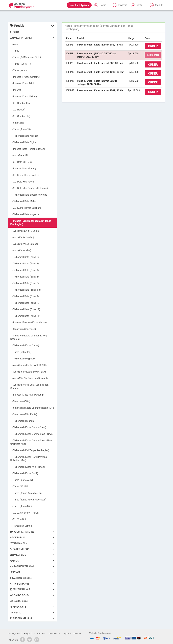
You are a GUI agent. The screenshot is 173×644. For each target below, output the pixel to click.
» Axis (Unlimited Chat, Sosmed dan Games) (30, 386)
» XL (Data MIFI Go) (21, 162)
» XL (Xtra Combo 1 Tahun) (25, 513)
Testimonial (54, 634)
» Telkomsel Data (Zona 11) (25, 316)
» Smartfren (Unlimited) (23, 329)
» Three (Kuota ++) (21, 64)
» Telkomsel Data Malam (24, 201)
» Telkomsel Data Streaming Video (29, 195)
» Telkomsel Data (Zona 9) (25, 296)
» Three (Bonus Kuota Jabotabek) (28, 500)
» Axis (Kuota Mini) (21, 250)
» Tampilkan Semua (21, 526)
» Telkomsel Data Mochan (24, 136)
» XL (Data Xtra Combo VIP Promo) (29, 188)
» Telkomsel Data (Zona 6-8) (26, 290)
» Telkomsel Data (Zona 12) (25, 309)
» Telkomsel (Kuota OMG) (24, 473)
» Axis (14, 44)
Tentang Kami (14, 634)
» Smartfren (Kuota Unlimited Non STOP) (32, 408)
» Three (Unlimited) (21, 352)
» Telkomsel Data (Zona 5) (25, 283)
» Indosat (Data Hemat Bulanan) (28, 149)
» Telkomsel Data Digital (23, 142)
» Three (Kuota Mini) (21, 506)
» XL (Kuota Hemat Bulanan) (26, 208)
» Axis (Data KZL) (20, 155)
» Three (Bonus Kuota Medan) (26, 493)
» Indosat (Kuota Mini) (22, 83)
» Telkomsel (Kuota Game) (25, 346)
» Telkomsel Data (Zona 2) (25, 264)
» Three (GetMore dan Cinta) (26, 57)
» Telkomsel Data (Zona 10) (25, 303)
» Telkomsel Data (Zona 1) (25, 257)
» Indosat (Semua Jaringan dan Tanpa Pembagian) (31, 223)
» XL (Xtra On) (18, 519)
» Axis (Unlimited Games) (24, 244)
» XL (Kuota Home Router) (25, 175)
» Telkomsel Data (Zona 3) (25, 270)
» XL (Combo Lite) (20, 116)
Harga (27, 634)
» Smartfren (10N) (20, 401)
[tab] (114, 28)
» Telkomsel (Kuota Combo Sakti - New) (32, 434)
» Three (15, 51)
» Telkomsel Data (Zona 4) (25, 277)
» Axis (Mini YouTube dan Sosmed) (29, 378)
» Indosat (16, 90)
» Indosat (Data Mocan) (23, 169)
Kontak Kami (39, 634)
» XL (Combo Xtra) (21, 103)
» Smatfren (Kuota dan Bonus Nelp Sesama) (29, 337)
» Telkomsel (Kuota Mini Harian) (28, 467)
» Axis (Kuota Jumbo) (22, 237)
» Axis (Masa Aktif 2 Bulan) (25, 231)
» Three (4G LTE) (19, 487)
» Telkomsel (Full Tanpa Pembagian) (30, 450)
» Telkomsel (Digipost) (23, 359)
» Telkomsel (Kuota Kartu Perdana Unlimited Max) (29, 459)
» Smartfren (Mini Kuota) (24, 414)
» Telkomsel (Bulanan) (22, 421)
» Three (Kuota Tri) (21, 129)
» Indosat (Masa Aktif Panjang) (27, 395)
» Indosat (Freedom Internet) (26, 77)
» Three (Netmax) (20, 70)
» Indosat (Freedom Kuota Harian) (29, 323)
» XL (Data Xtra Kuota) (22, 182)
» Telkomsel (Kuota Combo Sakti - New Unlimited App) (31, 442)
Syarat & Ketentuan (72, 634)
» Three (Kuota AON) (22, 480)
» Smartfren (17, 123)
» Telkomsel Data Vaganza (25, 214)
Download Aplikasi (79, 5)
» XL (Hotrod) (18, 110)
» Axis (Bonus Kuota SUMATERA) (28, 372)
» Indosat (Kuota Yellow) (24, 97)
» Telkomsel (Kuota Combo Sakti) (28, 427)
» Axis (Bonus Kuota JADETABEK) (29, 365)
